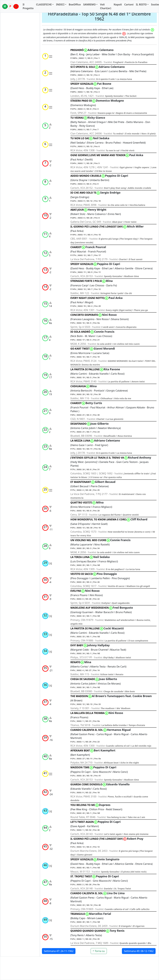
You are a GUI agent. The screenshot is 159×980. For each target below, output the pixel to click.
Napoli (118, 4)
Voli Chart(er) (106, 6)
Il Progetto (28, 6)
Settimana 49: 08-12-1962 (139, 951)
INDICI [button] (60, 4)
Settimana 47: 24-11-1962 (59, 951)
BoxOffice (75, 4)
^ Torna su (99, 951)
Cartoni (129, 4)
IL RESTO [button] (141, 4)
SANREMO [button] (89, 4)
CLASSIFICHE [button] (44, 4)
